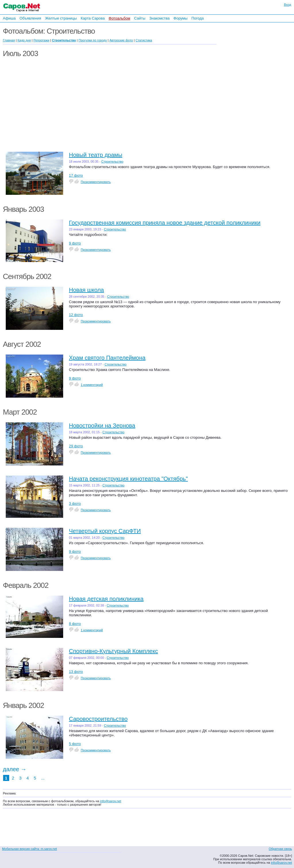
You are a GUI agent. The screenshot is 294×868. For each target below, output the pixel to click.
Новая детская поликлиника (106, 599)
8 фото (75, 624)
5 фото (75, 744)
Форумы (180, 18)
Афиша (9, 18)
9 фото (75, 243)
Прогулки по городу (93, 40)
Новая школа (86, 290)
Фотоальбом (119, 18)
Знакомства (159, 18)
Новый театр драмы (96, 155)
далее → (15, 769)
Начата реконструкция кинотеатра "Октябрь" (128, 479)
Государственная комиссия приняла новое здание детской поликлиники (165, 223)
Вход (288, 5)
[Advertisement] (257, 86)
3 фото (75, 504)
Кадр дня (24, 40)
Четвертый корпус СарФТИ (105, 531)
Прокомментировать (96, 182)
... (43, 778)
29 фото (76, 446)
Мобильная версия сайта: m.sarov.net (29, 849)
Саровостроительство (98, 719)
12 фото (76, 315)
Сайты (140, 18)
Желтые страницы (61, 18)
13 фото (76, 672)
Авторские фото (121, 40)
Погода (198, 18)
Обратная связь (280, 849)
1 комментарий (92, 385)
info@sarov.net (110, 801)
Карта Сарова (93, 18)
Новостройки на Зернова (102, 426)
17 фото (76, 175)
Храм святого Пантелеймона (107, 358)
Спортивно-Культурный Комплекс (113, 651)
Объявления (30, 18)
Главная (9, 40)
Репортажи (41, 40)
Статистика (144, 40)
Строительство (112, 161)
